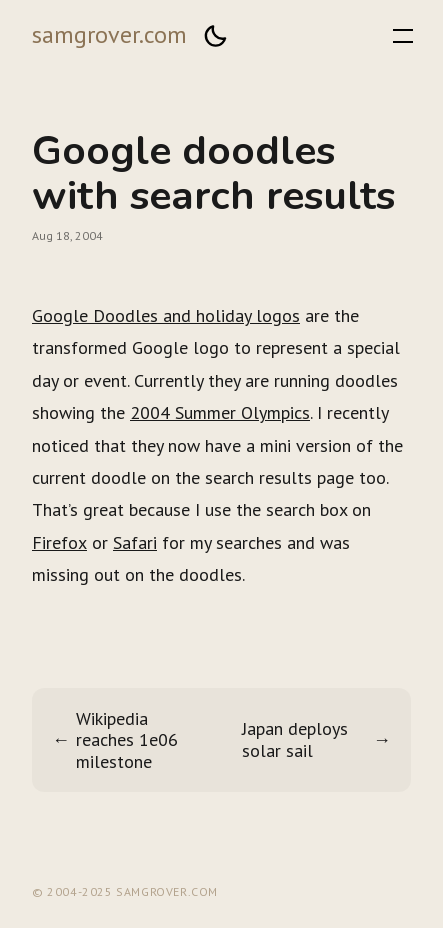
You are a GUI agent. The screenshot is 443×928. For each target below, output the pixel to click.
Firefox (59, 542)
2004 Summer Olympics (220, 412)
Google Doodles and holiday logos (166, 315)
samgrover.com (109, 34)
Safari (135, 542)
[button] (215, 36)
